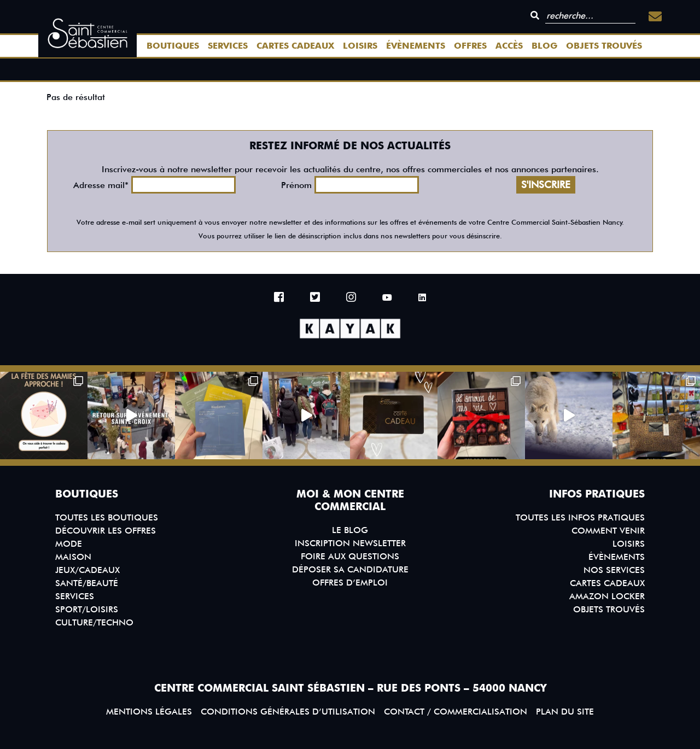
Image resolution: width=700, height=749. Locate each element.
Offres (470, 46)
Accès (509, 46)
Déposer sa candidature (350, 569)
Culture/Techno (94, 622)
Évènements (416, 46)
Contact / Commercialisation (456, 712)
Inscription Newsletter (350, 543)
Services (228, 46)
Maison (73, 557)
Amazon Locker (607, 596)
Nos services (614, 570)
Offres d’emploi (350, 583)
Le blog (350, 530)
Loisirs (360, 46)
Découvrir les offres (106, 531)
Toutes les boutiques (107, 517)
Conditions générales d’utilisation (288, 712)
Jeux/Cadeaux (87, 570)
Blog (544, 46)
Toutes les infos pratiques (580, 517)
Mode (69, 544)
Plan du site (565, 712)
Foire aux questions (350, 556)
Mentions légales (149, 712)
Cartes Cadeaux (295, 46)
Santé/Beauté (87, 583)
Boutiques (173, 46)
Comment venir (608, 531)
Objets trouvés (604, 46)
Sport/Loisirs (87, 609)
